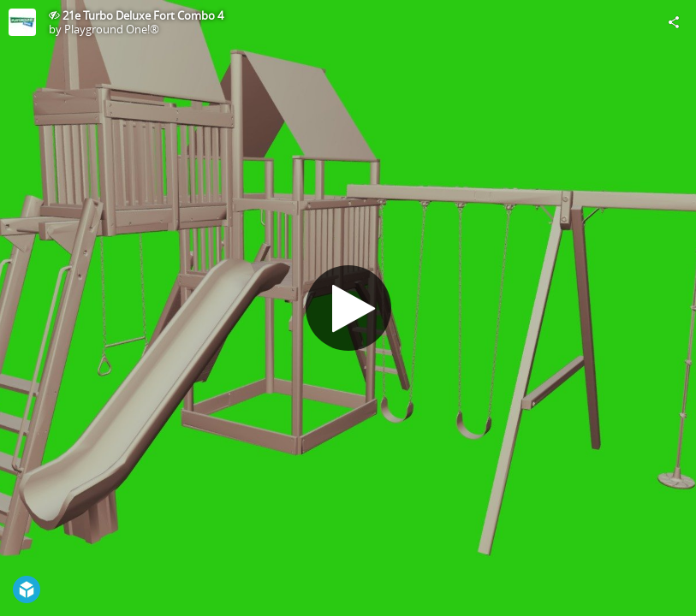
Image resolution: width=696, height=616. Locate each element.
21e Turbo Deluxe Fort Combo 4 (143, 15)
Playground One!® (112, 29)
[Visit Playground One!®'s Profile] (22, 22)
